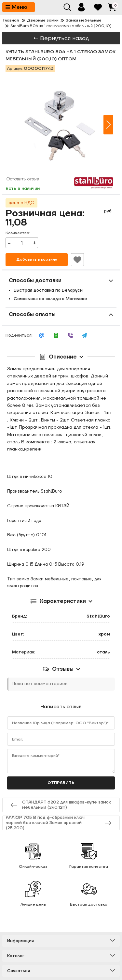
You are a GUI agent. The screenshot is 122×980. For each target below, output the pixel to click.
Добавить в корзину (37, 260)
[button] (108, 125)
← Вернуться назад (61, 38)
